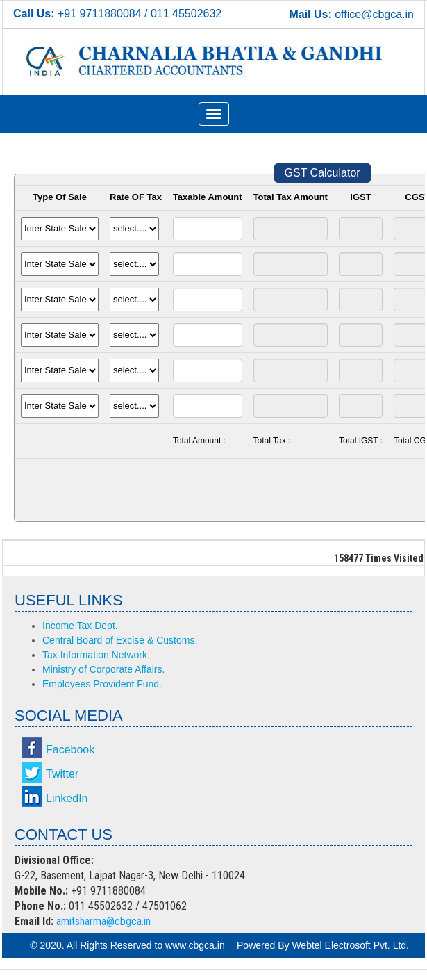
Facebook (70, 750)
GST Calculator (323, 173)
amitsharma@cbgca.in (103, 921)
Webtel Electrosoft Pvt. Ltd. (350, 945)
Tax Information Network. (96, 655)
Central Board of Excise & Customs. (120, 640)
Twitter (62, 774)
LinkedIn (67, 798)
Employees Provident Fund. (102, 684)
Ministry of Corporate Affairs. (103, 669)
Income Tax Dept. (80, 626)
